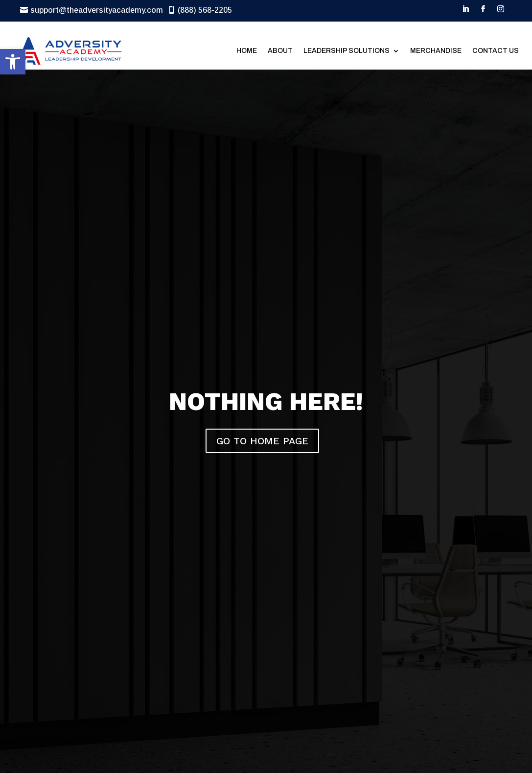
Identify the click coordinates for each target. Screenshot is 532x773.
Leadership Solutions (347, 51)
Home (247, 51)
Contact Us (496, 51)
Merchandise (436, 51)
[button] (13, 62)
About (280, 51)
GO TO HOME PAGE (262, 441)
